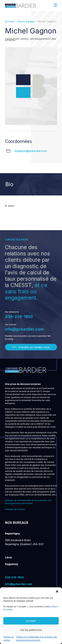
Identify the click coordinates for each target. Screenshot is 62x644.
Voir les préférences (31, 630)
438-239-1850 (19, 317)
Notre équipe (26, 21)
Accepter (31, 621)
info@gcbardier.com (24, 329)
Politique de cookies (15, 509)
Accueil (10, 21)
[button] (57, 591)
